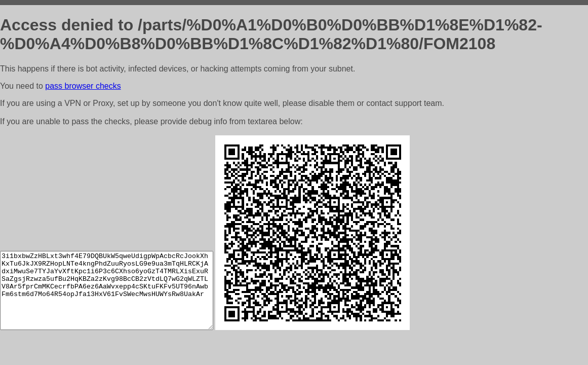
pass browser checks (83, 86)
